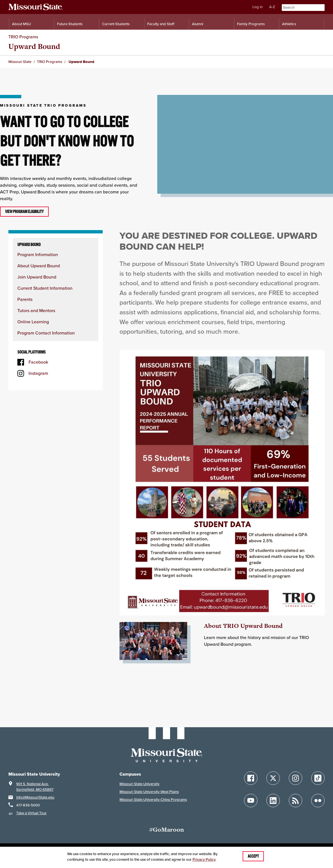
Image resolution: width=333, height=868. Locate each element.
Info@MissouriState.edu (35, 797)
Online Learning (33, 322)
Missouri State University (139, 784)
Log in (257, 7)
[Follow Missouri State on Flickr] (318, 801)
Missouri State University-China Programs (153, 800)
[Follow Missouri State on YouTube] (251, 801)
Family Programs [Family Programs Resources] (251, 24)
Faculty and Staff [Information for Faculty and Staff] (161, 24)
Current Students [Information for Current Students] (116, 24)
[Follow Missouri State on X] (273, 778)
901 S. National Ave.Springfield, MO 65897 (35, 787)
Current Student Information (45, 288)
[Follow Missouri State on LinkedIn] (273, 801)
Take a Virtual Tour (31, 813)
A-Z (272, 7)
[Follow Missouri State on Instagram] (296, 778)
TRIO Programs (23, 37)
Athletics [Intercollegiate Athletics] (289, 24)
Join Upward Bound (37, 277)
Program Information (38, 255)
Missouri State (20, 62)
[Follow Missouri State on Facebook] (251, 778)
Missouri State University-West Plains (149, 792)
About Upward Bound (39, 266)
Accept (253, 856)
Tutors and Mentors (36, 311)
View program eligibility (24, 212)
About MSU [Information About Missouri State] (21, 24)
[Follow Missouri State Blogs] (296, 801)
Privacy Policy (204, 859)
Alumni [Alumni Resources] (198, 24)
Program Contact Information (46, 333)
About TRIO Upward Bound (243, 626)
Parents (25, 299)
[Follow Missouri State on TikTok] (318, 778)
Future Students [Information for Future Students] (70, 24)
